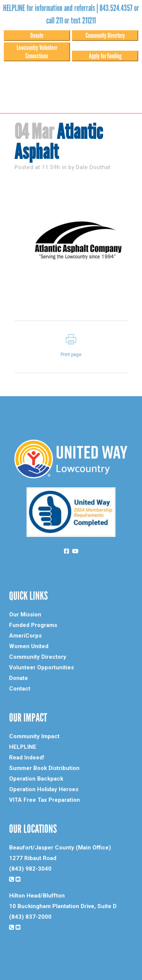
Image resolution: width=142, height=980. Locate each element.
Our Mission (25, 614)
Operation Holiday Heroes (44, 789)
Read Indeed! (27, 758)
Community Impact (34, 736)
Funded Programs (33, 625)
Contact (20, 689)
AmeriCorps (25, 636)
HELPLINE (23, 747)
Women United (29, 646)
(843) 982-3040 (30, 869)
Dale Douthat (93, 167)
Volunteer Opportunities (41, 667)
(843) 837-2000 (30, 917)
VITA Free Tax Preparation (44, 800)
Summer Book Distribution (44, 768)
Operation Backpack (36, 779)
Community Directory (105, 36)
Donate (37, 36)
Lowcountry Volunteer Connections (37, 52)
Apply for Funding (105, 56)
